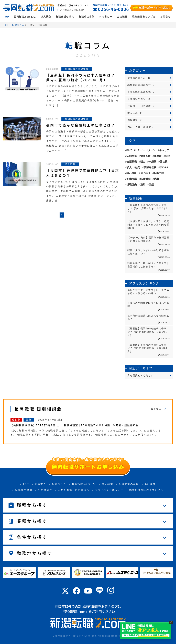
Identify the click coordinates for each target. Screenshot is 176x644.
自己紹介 (145, 173)
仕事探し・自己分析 (139, 106)
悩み (143, 162)
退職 (156, 179)
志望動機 (132, 162)
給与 (138, 167)
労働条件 (145, 156)
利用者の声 (106, 17)
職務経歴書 (150, 167)
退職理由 (132, 184)
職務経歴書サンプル (144, 17)
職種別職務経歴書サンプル (146, 490)
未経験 (153, 162)
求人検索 (46, 17)
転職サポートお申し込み (151, 8)
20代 (129, 150)
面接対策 (133, 120)
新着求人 (41, 484)
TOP (6, 17)
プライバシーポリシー (109, 490)
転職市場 (132, 179)
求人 (129, 167)
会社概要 (122, 17)
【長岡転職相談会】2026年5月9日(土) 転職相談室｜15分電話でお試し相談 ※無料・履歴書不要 (75, 425)
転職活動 (145, 179)
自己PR (164, 167)
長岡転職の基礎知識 (139, 92)
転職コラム (59, 484)
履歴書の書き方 (137, 78)
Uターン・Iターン (146, 150)
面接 (151, 184)
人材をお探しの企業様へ (74, 490)
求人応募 (133, 113)
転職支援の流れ (65, 17)
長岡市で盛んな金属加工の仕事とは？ (81, 125)
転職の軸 (159, 173)
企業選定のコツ (137, 99)
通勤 (143, 184)
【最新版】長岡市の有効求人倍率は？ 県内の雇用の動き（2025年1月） (81, 78)
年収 (167, 156)
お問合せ (166, 17)
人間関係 (132, 156)
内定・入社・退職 (138, 127)
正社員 (164, 162)
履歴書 (158, 156)
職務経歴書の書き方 (139, 85)
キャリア (164, 150)
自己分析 (132, 173)
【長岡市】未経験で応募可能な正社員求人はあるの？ (83, 173)
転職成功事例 (87, 17)
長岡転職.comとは (25, 17)
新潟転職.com (75, 612)
